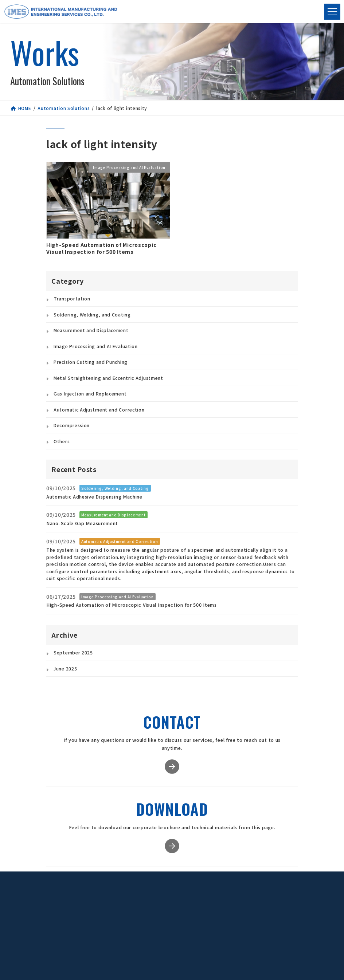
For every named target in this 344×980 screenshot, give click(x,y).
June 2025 (65, 669)
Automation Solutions (175, 899)
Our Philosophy (220, 910)
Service (172, 887)
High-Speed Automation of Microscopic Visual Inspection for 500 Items (101, 248)
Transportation (72, 299)
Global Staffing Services (175, 926)
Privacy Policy (273, 905)
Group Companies (222, 947)
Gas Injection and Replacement (90, 394)
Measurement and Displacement (91, 330)
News (273, 887)
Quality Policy (218, 924)
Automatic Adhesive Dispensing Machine (94, 497)
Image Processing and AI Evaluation (96, 346)
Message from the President (225, 899)
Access (211, 917)
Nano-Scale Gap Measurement (82, 523)
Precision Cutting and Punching (91, 362)
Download (273, 896)
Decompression (72, 425)
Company (222, 887)
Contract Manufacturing (175, 912)
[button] (97, 918)
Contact (273, 915)
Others (62, 441)
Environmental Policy (225, 935)
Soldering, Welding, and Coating (92, 315)
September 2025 (73, 653)
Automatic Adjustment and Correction (99, 410)
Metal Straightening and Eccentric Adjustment (108, 378)
